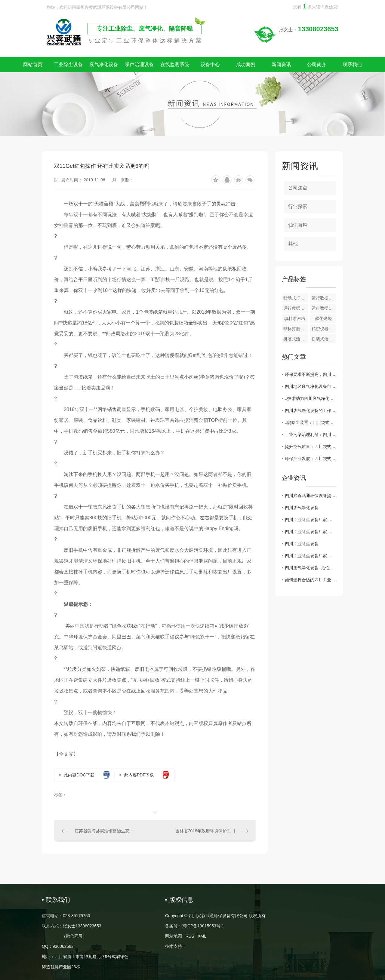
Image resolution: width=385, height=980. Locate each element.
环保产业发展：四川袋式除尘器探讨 (311, 459)
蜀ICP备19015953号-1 (203, 926)
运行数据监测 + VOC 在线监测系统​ (296, 308)
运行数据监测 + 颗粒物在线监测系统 (324, 308)
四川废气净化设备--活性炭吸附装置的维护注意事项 (311, 568)
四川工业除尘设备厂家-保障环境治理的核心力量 (311, 556)
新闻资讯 (281, 65)
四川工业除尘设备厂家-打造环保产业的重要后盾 (311, 520)
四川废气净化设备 (302, 508)
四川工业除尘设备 (302, 544)
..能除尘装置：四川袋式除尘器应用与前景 (311, 422)
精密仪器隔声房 (324, 329)
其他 (293, 244)
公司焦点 (298, 188)
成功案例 (246, 65)
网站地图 (174, 936)
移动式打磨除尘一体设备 (296, 298)
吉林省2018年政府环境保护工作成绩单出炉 (212, 831)
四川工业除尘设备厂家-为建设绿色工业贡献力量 (311, 532)
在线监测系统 (175, 65)
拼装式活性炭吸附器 (296, 339)
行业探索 (298, 206)
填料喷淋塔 (295, 318)
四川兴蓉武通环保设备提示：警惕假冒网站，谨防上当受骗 (311, 496)
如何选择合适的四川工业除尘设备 (311, 580)
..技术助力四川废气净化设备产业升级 (311, 398)
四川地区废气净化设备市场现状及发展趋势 (311, 386)
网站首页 (33, 65)
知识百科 (298, 225)
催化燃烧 (323, 318)
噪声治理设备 (139, 65)
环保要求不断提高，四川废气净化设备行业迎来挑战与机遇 (311, 374)
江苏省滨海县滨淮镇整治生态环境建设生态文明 (105, 831)
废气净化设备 (104, 65)
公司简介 (317, 65)
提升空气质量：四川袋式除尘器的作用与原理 (311, 447)
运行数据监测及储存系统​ (324, 298)
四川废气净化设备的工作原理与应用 (311, 410)
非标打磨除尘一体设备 (296, 329)
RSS (190, 936)
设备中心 (210, 65)
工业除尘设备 (68, 65)
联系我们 (352, 65)
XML (202, 936)
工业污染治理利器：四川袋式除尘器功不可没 (311, 435)
